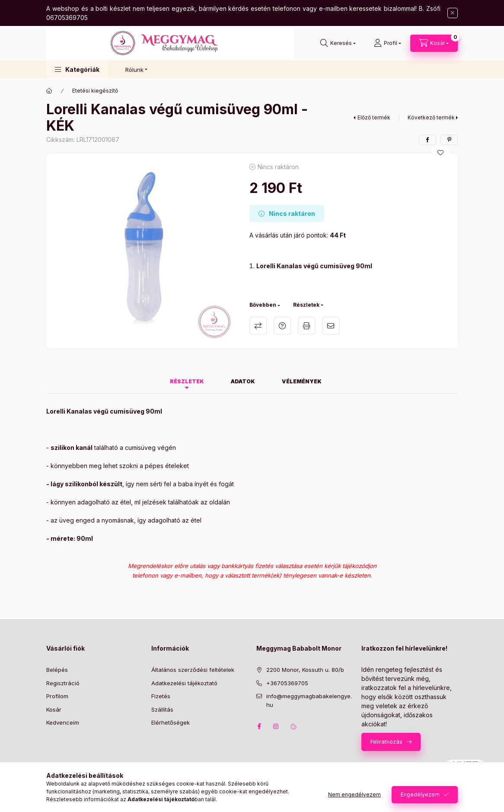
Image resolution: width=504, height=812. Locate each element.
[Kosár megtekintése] (434, 43)
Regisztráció (63, 683)
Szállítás (162, 709)
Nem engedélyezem (354, 794)
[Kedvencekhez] (440, 153)
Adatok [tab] (243, 381)
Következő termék (431, 117)
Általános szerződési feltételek (193, 670)
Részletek (306, 305)
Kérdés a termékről (282, 326)
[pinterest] (449, 140)
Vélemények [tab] (302, 381)
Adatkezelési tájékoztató (184, 683)
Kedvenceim (63, 722)
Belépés (57, 670)
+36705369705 (287, 683)
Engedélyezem (420, 794)
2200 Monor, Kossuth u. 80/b (305, 670)
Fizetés (161, 696)
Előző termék (374, 117)
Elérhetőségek (171, 722)
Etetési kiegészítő (95, 91)
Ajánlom (331, 326)
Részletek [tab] (187, 381)
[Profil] (388, 43)
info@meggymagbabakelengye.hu (309, 700)
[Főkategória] (49, 91)
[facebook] (427, 140)
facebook (259, 726)
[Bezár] (453, 13)
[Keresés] (338, 43)
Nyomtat (306, 326)
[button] (77, 69)
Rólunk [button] (134, 70)
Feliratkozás (386, 741)
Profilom (57, 696)
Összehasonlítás (258, 326)
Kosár (54, 709)
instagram (276, 726)
